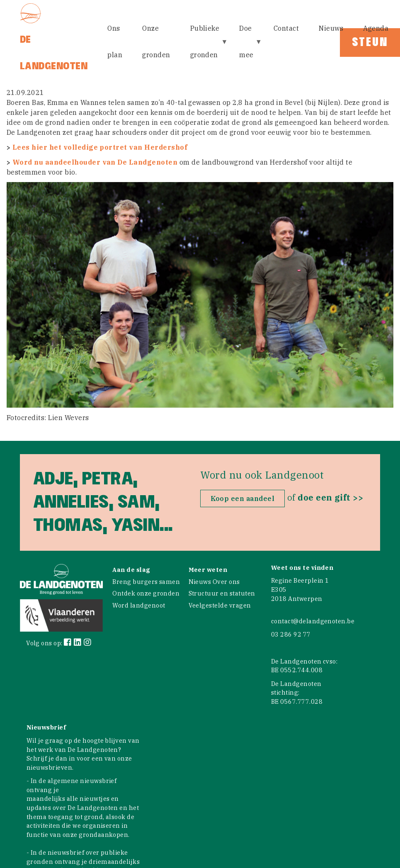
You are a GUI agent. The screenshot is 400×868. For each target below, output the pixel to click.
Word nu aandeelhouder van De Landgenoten (95, 162)
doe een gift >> (330, 497)
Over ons (226, 582)
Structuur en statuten (222, 593)
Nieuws (331, 28)
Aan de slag (131, 570)
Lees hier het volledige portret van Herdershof (100, 147)
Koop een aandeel (243, 498)
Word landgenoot (139, 605)
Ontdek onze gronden (146, 593)
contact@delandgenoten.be (313, 621)
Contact (286, 28)
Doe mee (247, 47)
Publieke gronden (206, 47)
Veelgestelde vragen (220, 605)
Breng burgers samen (146, 582)
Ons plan (115, 41)
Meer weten (208, 570)
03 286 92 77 (291, 634)
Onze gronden (156, 41)
